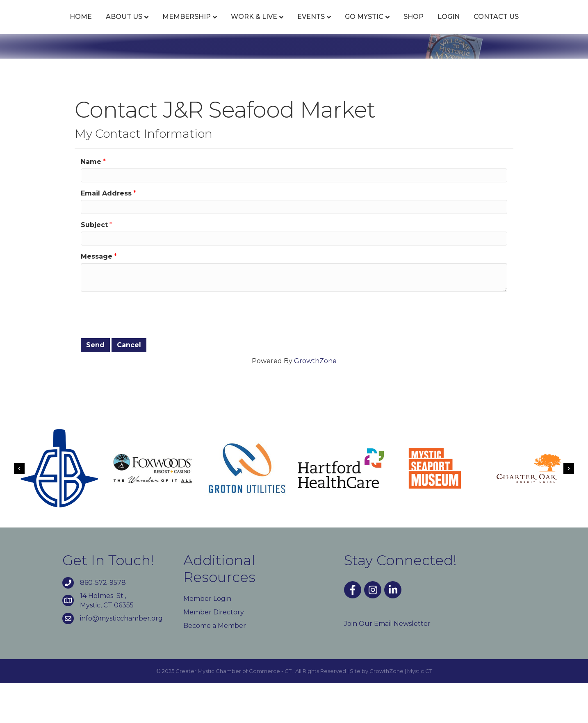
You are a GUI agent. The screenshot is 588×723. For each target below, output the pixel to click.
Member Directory (214, 651)
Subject (94, 265)
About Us (106, 26)
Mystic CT (420, 711)
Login (525, 26)
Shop (490, 26)
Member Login (207, 638)
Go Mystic (441, 26)
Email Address (106, 233)
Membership (169, 26)
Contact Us (294, 56)
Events (293, 26)
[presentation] (143, 354)
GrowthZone (315, 400)
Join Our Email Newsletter (387, 663)
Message (97, 296)
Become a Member (215, 665)
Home (63, 26)
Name (91, 201)
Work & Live (236, 26)
